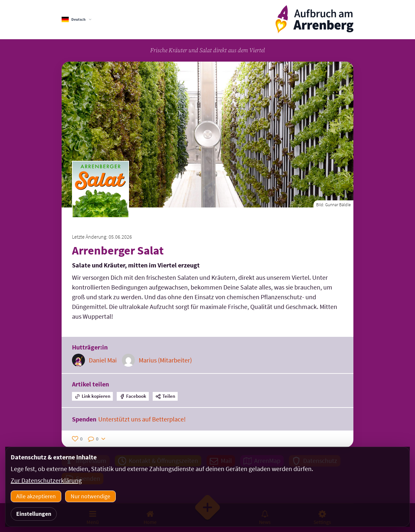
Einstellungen (34, 514)
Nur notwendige (90, 496)
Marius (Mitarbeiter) (165, 360)
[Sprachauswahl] (77, 19)
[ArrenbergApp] (314, 20)
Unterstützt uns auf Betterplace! (142, 419)
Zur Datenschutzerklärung (46, 480)
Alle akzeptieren (36, 496)
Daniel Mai (103, 360)
